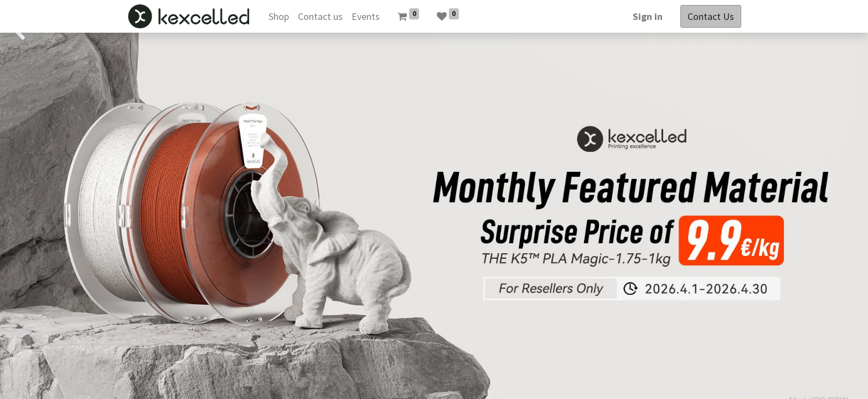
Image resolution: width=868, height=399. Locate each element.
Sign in (648, 16)
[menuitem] (279, 16)
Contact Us (711, 16)
